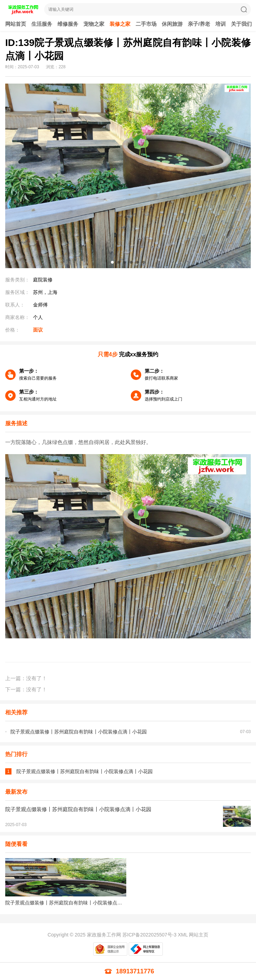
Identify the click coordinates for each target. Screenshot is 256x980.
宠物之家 (94, 24)
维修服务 (68, 24)
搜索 (244, 9)
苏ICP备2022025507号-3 (150, 935)
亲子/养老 (199, 24)
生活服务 (42, 24)
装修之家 (120, 24)
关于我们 (241, 24)
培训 (221, 24)
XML (183, 935)
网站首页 (16, 24)
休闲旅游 (172, 24)
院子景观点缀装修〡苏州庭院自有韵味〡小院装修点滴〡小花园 (79, 732)
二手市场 (146, 24)
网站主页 (199, 935)
